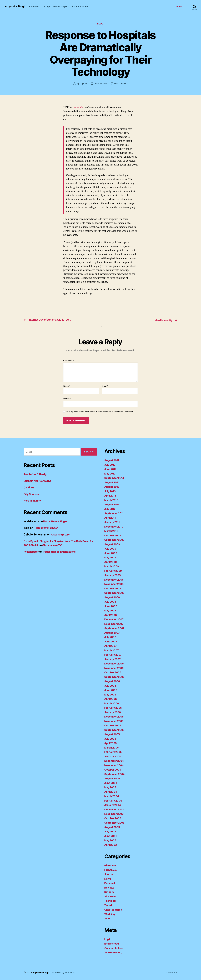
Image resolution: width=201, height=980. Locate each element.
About (179, 6)
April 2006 (111, 699)
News (100, 24)
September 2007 (115, 628)
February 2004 (114, 801)
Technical (111, 901)
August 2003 (113, 827)
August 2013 (113, 487)
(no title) (29, 488)
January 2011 (113, 522)
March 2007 (112, 651)
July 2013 (111, 491)
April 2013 (111, 496)
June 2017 (111, 469)
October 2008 (113, 589)
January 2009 (113, 575)
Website (67, 399)
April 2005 (111, 743)
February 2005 (114, 752)
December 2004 (115, 761)
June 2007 (111, 642)
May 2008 (111, 611)
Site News (111, 897)
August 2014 (113, 483)
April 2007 (111, 646)
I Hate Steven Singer (56, 521)
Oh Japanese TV (67, 545)
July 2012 (111, 509)
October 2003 (113, 819)
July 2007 (111, 637)
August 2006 (113, 681)
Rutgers (109, 892)
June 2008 (111, 606)
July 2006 (111, 686)
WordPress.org (114, 953)
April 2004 (111, 792)
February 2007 (114, 655)
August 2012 (113, 505)
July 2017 (111, 465)
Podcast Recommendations (62, 552)
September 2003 (115, 823)
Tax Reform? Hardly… (37, 474)
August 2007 (113, 633)
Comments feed (115, 948)
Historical (110, 866)
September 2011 (115, 514)
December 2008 (115, 580)
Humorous (111, 870)
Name (67, 386)
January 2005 (113, 757)
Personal (110, 883)
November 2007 (115, 624)
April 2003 (111, 845)
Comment (69, 361)
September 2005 (115, 730)
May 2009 (111, 558)
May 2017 (111, 474)
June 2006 (111, 690)
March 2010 (112, 531)
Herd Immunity (33, 501)
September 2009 (115, 540)
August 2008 (113, 598)
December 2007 (115, 620)
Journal (109, 875)
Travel (108, 906)
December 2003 (115, 810)
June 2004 (111, 783)
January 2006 (113, 712)
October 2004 (113, 770)
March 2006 (112, 704)
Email (105, 386)
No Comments (121, 84)
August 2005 (113, 734)
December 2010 (115, 527)
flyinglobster (32, 552)
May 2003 (111, 841)
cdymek (83, 84)
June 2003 (111, 836)
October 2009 (113, 536)
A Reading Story (61, 535)
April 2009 (111, 562)
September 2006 (115, 677)
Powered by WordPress (65, 973)
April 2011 (111, 518)
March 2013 (112, 500)
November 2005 (115, 721)
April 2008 (111, 615)
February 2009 (114, 571)
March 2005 (112, 748)
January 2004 (113, 805)
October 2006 (113, 673)
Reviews (110, 888)
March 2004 (112, 796)
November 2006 (115, 668)
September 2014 (115, 478)
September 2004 (115, 774)
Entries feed (112, 944)
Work (108, 919)
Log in (108, 939)
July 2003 (111, 832)
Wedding (110, 914)
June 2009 (111, 553)
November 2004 (115, 765)
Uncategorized (114, 910)
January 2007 (113, 659)
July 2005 (111, 739)
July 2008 (111, 602)
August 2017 (113, 460)
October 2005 (113, 726)
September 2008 (115, 593)
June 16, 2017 (101, 84)
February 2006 (114, 708)
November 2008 (115, 584)
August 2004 (113, 779)
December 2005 (115, 717)
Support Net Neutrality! (39, 481)
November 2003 (115, 814)
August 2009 (113, 545)
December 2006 (115, 664)
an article (79, 108)
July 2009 (111, 549)
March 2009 (112, 567)
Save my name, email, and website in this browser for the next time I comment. (100, 412)
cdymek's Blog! (16, 6)
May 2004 (111, 788)
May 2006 (111, 695)
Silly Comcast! (33, 494)
